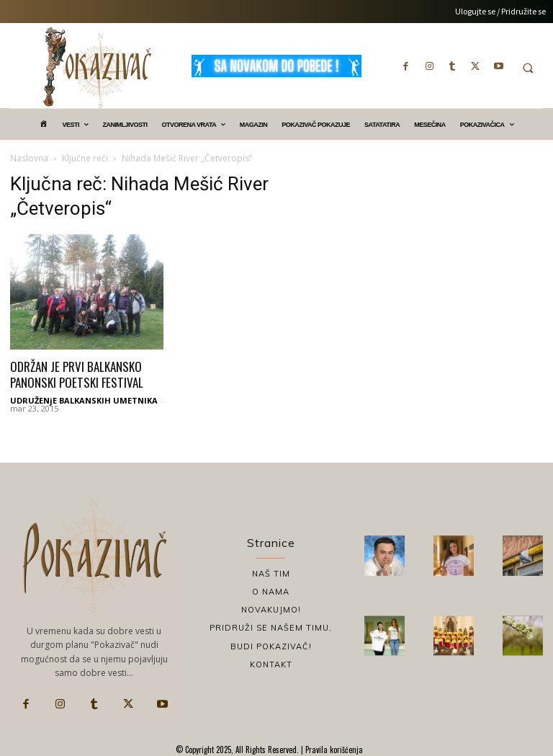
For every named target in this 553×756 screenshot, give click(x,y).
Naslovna (29, 158)
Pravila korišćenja (333, 750)
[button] (528, 68)
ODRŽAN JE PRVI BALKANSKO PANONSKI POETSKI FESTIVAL (77, 374)
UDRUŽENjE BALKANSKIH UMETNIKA (84, 400)
